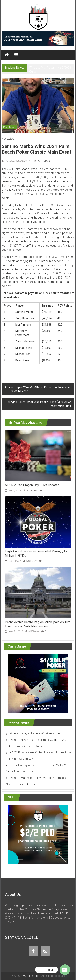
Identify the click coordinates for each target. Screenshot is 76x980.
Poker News (9, 127)
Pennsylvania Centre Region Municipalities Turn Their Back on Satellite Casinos (38, 624)
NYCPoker (32, 490)
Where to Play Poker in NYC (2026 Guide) (35, 733)
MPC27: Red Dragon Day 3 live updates (32, 485)
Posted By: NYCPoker (16, 161)
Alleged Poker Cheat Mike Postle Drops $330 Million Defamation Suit (39, 404)
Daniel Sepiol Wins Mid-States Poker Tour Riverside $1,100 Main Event (37, 389)
